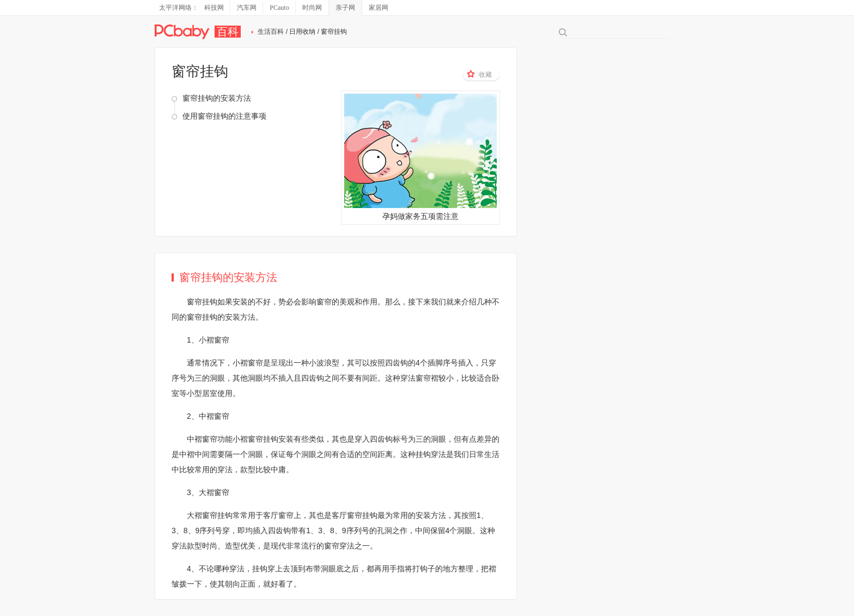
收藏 (479, 74)
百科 (228, 32)
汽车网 (247, 8)
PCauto (279, 8)
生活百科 (271, 32)
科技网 (214, 8)
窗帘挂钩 (202, 302)
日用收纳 (302, 32)
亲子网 (345, 8)
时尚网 (312, 8)
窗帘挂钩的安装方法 (217, 98)
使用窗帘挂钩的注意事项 (224, 116)
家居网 (379, 8)
